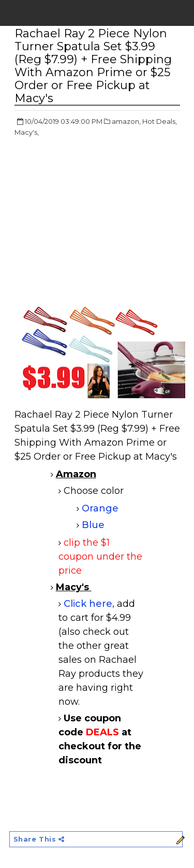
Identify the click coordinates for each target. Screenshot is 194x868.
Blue (93, 525)
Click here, (90, 604)
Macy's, (27, 132)
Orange (100, 508)
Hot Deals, (160, 121)
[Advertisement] (101, 221)
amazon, (126, 121)
